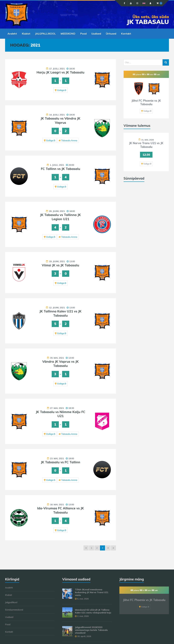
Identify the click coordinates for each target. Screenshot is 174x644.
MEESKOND (68, 34)
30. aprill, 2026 (84, 636)
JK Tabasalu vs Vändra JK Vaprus (60, 120)
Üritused (111, 34)
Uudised (96, 34)
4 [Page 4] (108, 548)
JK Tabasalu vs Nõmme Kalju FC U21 (61, 414)
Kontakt (126, 34)
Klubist (26, 34)
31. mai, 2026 (148, 140)
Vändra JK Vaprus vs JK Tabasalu (60, 364)
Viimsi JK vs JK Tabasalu (60, 265)
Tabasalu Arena (69, 140)
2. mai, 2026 (83, 616)
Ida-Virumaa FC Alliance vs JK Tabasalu (61, 510)
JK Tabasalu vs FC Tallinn (61, 462)
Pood (83, 34)
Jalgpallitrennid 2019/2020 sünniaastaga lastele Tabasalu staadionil (91, 630)
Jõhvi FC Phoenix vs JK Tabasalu (146, 102)
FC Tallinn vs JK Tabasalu (61, 169)
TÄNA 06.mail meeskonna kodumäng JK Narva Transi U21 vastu (92, 592)
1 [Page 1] (92, 548)
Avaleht (12, 34)
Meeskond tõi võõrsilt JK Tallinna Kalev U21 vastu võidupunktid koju (93, 611)
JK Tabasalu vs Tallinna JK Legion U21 (60, 217)
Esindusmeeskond (14, 610)
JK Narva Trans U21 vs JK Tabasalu (146, 145)
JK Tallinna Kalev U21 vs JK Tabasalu (60, 313)
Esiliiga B (62, 90)
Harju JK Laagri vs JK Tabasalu (60, 72)
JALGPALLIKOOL (45, 34)
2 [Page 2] (97, 548)
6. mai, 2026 (83, 599)
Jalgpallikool (11, 602)
